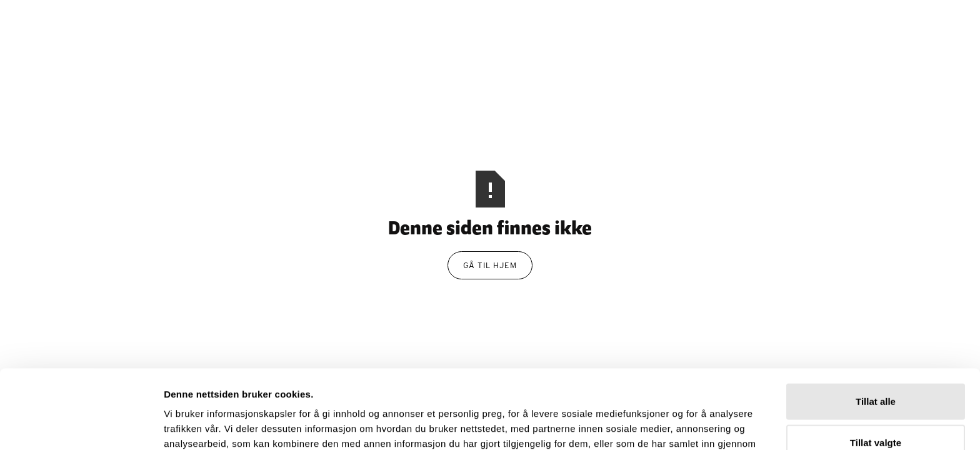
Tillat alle (876, 327)
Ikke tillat (876, 409)
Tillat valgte (876, 368)
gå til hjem (490, 265)
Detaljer (666, 425)
